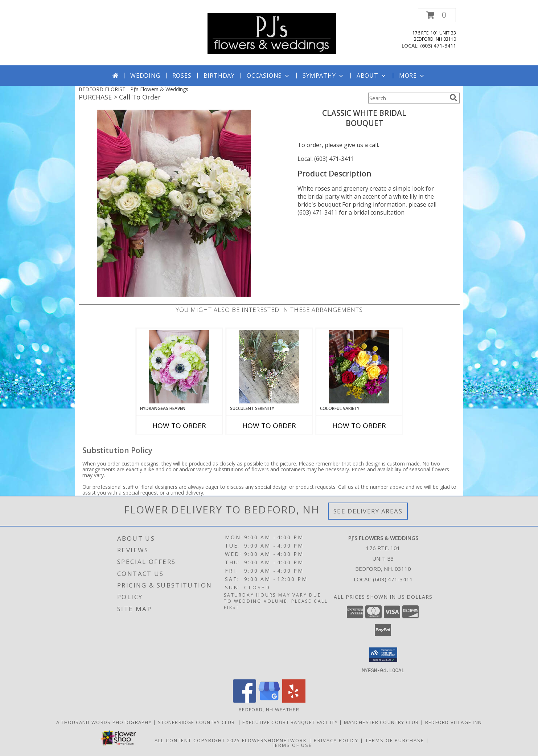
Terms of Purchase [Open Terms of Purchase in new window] (395, 740)
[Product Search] (407, 98)
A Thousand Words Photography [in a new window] (105, 722)
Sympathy (323, 76)
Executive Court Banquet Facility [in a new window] (291, 722)
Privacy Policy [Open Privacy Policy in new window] (336, 740)
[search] (453, 98)
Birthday (219, 76)
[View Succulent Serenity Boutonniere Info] (269, 367)
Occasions (269, 76)
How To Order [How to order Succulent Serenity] (269, 426)
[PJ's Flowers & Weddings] (272, 33)
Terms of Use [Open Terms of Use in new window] (292, 745)
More (412, 76)
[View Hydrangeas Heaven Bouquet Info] (179, 367)
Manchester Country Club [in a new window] (382, 722)
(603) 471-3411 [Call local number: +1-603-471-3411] (438, 46)
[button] (436, 15)
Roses (182, 76)
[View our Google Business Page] (269, 700)
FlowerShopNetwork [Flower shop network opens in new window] (274, 740)
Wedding (145, 76)
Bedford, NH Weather (269, 709)
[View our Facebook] (245, 700)
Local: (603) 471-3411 (326, 159)
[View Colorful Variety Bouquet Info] (359, 367)
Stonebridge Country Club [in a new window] (198, 722)
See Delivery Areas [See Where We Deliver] (368, 511)
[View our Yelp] (294, 700)
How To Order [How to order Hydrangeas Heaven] (179, 426)
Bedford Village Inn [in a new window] (454, 722)
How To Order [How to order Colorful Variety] (359, 426)
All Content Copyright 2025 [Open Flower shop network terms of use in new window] (197, 740)
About (372, 76)
